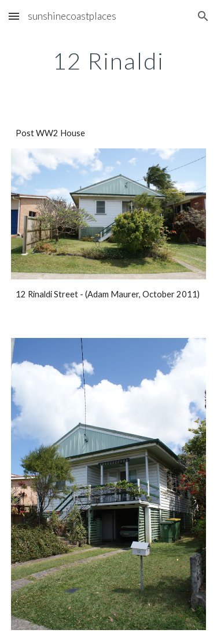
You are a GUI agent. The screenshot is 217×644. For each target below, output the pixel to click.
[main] (109, 61)
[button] (14, 16)
